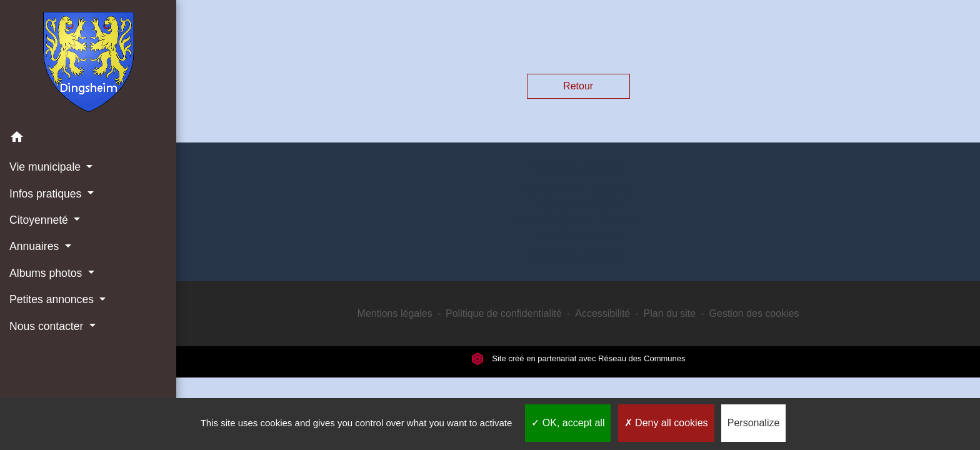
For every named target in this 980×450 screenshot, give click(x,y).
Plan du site (670, 313)
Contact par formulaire (578, 256)
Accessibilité (602, 313)
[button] (88, 139)
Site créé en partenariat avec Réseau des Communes (578, 358)
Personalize (754, 423)
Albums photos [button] (47, 273)
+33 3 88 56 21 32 (578, 236)
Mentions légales (395, 313)
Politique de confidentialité (504, 313)
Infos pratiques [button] (47, 194)
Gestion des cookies (754, 313)
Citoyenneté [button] (40, 220)
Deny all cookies (666, 423)
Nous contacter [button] (48, 326)
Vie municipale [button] (47, 167)
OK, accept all (568, 423)
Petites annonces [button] (53, 299)
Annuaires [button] (36, 246)
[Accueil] (88, 62)
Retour (578, 86)
